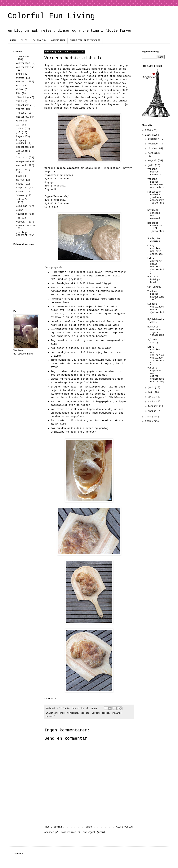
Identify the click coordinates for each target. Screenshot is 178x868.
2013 (149, 421)
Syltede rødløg (153, 341)
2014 (149, 417)
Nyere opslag (54, 827)
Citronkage (154, 287)
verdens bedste (101, 713)
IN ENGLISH (39, 41)
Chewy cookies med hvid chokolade (155, 250)
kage (19, 137)
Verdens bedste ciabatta (154, 172)
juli (151, 165)
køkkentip (22, 147)
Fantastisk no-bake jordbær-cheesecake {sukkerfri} (156, 199)
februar (154, 406)
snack (20, 192)
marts (152, 402)
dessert (21, 82)
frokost (21, 113)
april (152, 397)
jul (18, 133)
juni (151, 388)
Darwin (20, 78)
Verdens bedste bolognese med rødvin (156, 183)
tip (18, 218)
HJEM (13, 41)
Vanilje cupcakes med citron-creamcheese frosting (156, 375)
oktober (154, 148)
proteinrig (23, 169)
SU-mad (20, 196)
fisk (19, 101)
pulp (19, 176)
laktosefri (23, 151)
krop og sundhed (21, 142)
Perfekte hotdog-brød (154, 280)
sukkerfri (22, 199)
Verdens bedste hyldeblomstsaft (156, 296)
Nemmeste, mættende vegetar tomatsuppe (156, 331)
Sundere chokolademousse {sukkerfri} (156, 310)
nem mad (21, 166)
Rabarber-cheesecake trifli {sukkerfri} (156, 229)
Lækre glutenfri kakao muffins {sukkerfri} (156, 265)
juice (20, 129)
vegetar (85, 713)
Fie (18, 93)
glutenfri (22, 117)
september (154, 153)
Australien (23, 63)
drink (20, 90)
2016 (149, 130)
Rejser (20, 180)
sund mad (22, 206)
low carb (22, 158)
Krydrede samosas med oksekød (154, 214)
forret (20, 109)
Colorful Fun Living (51, 16)
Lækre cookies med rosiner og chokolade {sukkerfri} (156, 355)
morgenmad (73, 713)
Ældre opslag (124, 827)
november (154, 144)
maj (151, 392)
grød (19, 121)
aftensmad (22, 57)
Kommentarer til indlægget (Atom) (83, 832)
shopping (22, 188)
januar (153, 411)
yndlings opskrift (22, 234)
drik (19, 86)
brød (62, 713)
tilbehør (22, 214)
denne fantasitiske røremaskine (93, 65)
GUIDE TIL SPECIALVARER (85, 41)
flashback (22, 105)
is (18, 125)
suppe (20, 210)
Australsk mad (25, 67)
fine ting (22, 97)
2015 (149, 135)
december (154, 139)
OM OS (24, 41)
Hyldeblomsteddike (156, 321)
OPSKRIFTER (58, 41)
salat (20, 184)
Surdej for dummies (154, 240)
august (153, 161)
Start (89, 827)
